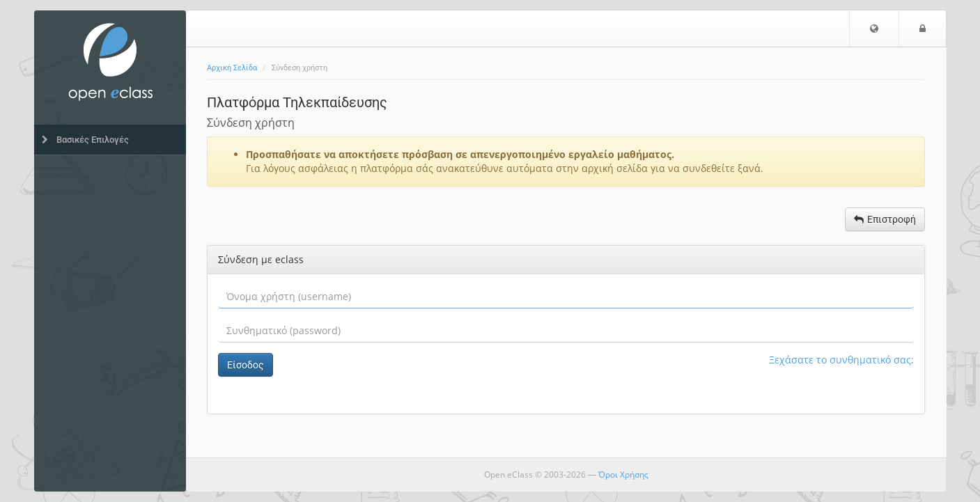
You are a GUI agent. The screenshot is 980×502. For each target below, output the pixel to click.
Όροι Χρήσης (623, 474)
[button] (874, 29)
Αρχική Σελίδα (232, 68)
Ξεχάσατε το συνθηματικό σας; (841, 360)
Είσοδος (246, 365)
